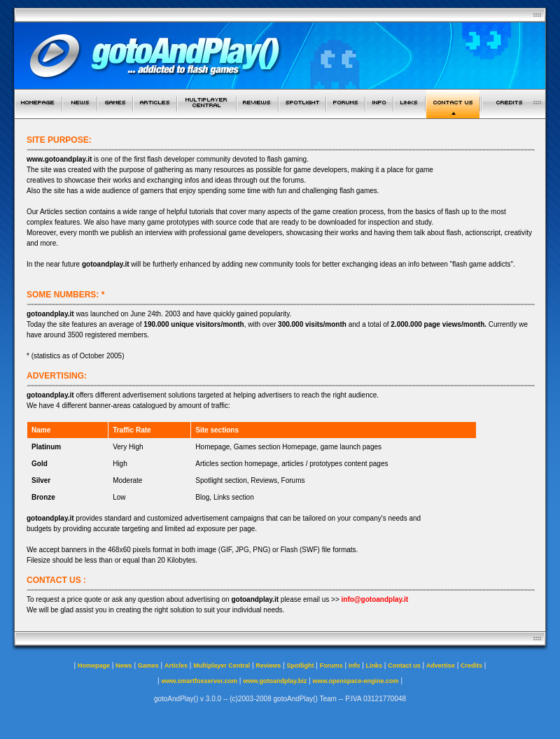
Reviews (268, 666)
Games (148, 666)
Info (355, 666)
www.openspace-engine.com (355, 681)
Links (374, 666)
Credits (471, 666)
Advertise (441, 666)
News (124, 666)
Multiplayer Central (222, 666)
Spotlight (301, 666)
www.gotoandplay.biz (275, 681)
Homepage (94, 666)
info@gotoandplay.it (375, 599)
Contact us (404, 666)
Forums (331, 666)
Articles (176, 666)
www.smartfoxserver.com (199, 681)
